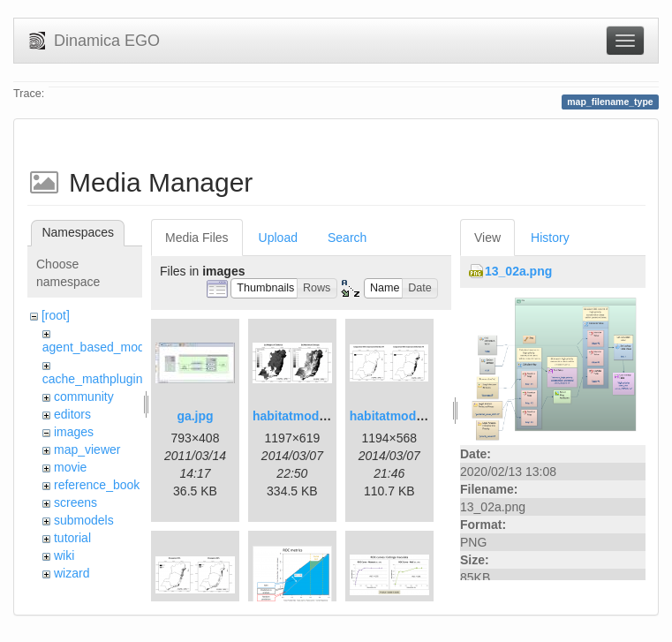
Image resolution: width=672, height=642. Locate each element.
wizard (72, 573)
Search (347, 238)
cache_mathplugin (93, 379)
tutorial (72, 538)
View (487, 238)
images (74, 432)
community (84, 397)
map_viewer (87, 449)
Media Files (197, 238)
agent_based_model (98, 347)
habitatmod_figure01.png (326, 416)
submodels (84, 520)
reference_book (97, 485)
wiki (64, 555)
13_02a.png (518, 271)
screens (76, 502)
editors (72, 414)
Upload (278, 238)
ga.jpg (195, 416)
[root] (56, 315)
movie (70, 467)
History (550, 238)
